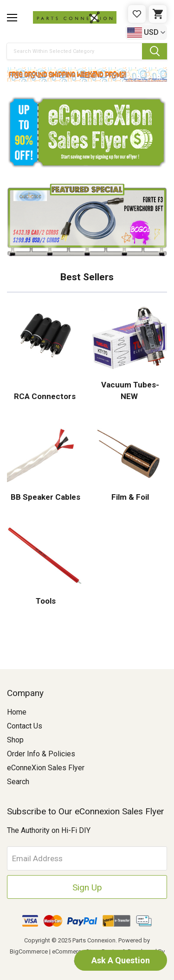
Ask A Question (121, 960)
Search (18, 782)
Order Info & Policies (41, 754)
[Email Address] (87, 858)
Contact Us (25, 726)
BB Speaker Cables (45, 497)
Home (17, 712)
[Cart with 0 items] (158, 14)
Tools (45, 601)
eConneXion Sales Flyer (46, 768)
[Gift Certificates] (137, 14)
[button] (87, 74)
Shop (15, 740)
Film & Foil (129, 497)
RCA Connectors (45, 396)
